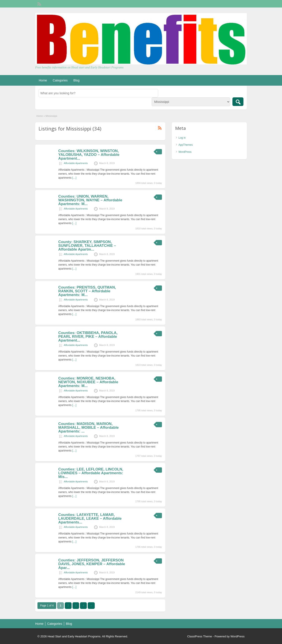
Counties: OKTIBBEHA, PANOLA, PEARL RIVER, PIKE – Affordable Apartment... (88, 337)
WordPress (185, 152)
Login (241, 4)
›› (91, 606)
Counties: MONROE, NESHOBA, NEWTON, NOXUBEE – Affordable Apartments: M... (88, 382)
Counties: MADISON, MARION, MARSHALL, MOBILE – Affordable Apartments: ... (89, 428)
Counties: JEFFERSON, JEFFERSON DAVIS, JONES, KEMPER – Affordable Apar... (92, 564)
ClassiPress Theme (200, 636)
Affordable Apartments (76, 163)
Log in (182, 138)
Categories (60, 80)
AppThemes (186, 145)
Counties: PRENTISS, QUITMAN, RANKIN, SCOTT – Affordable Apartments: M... (87, 291)
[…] (74, 178)
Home (43, 80)
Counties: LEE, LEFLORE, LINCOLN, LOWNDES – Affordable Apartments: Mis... (91, 473)
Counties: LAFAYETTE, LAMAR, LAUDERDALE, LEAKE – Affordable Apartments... (90, 518)
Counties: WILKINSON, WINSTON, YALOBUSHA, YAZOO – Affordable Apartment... (89, 155)
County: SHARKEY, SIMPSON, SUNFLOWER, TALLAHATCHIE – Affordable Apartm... (87, 246)
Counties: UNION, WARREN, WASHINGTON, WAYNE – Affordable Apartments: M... (90, 200)
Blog (76, 80)
